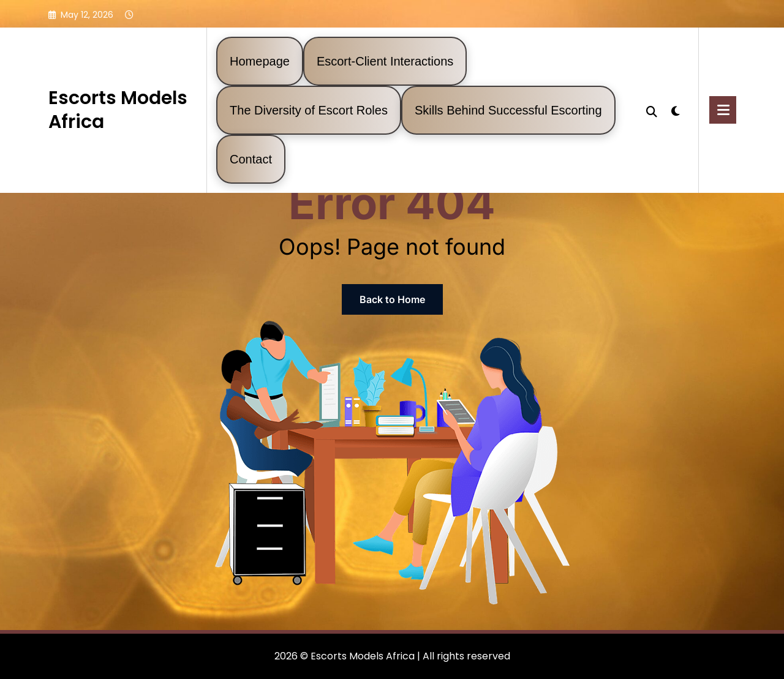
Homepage (260, 61)
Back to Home (392, 299)
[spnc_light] (676, 110)
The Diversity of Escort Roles (309, 110)
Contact (251, 159)
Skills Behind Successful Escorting (508, 110)
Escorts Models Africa (118, 110)
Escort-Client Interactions (385, 61)
